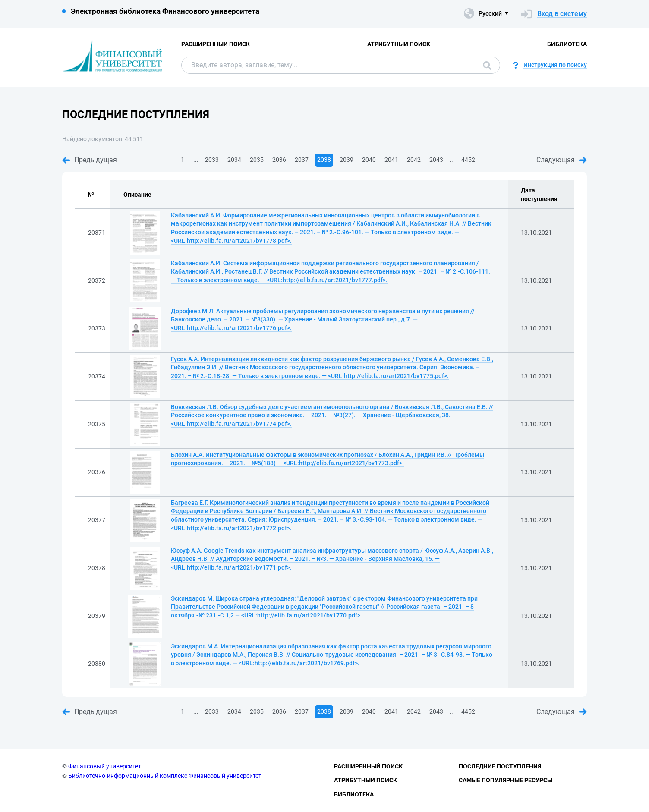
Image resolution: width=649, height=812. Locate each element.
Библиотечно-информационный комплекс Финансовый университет (165, 776)
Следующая (562, 160)
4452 (468, 160)
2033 (212, 160)
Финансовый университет (105, 766)
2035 (257, 160)
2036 (279, 160)
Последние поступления (500, 766)
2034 (234, 160)
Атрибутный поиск (399, 44)
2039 (347, 160)
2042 (414, 160)
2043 (436, 160)
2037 (302, 160)
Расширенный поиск (216, 44)
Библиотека (567, 44)
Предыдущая (90, 160)
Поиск (487, 66)
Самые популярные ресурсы (506, 780)
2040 (369, 160)
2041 (391, 160)
